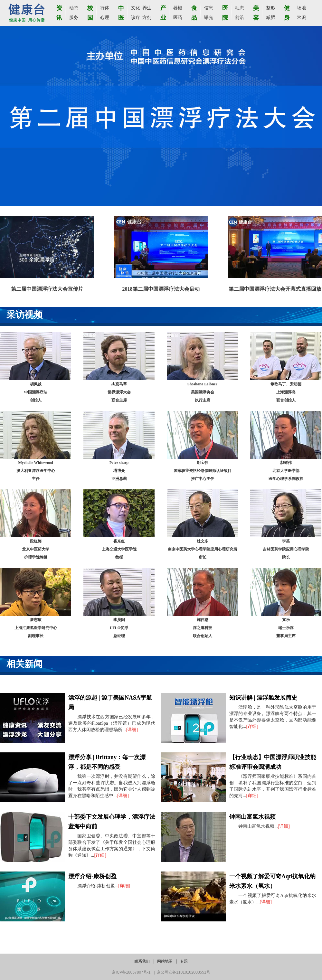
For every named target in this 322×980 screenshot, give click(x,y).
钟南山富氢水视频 (252, 817)
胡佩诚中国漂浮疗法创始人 (36, 392)
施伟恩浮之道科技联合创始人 (203, 628)
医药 (178, 18)
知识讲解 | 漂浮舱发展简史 (263, 698)
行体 (105, 8)
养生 (147, 8)
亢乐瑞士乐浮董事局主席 (286, 628)
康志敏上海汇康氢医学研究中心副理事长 (36, 628)
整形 (270, 8)
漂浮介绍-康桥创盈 (92, 876)
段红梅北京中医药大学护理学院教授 (36, 549)
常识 (301, 18)
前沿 (240, 18)
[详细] (132, 730)
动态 (74, 8)
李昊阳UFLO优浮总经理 (119, 628)
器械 (178, 8)
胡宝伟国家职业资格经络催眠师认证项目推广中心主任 (203, 471)
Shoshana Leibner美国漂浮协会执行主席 (202, 392)
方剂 (147, 18)
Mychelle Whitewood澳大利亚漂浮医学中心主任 (36, 471)
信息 (209, 8)
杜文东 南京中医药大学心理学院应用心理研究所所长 (203, 549)
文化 (136, 8)
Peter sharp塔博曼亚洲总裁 (119, 471)
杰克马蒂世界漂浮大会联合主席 (119, 392)
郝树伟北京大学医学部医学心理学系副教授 (286, 471)
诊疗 (136, 18)
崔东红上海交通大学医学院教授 (119, 549)
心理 (105, 18)
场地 (301, 8)
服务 (74, 18)
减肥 (270, 18)
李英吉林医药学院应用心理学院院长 (286, 549)
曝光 (209, 18)
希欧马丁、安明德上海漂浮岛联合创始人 (286, 392)
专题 (184, 961)
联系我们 (142, 961)
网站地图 (165, 961)
